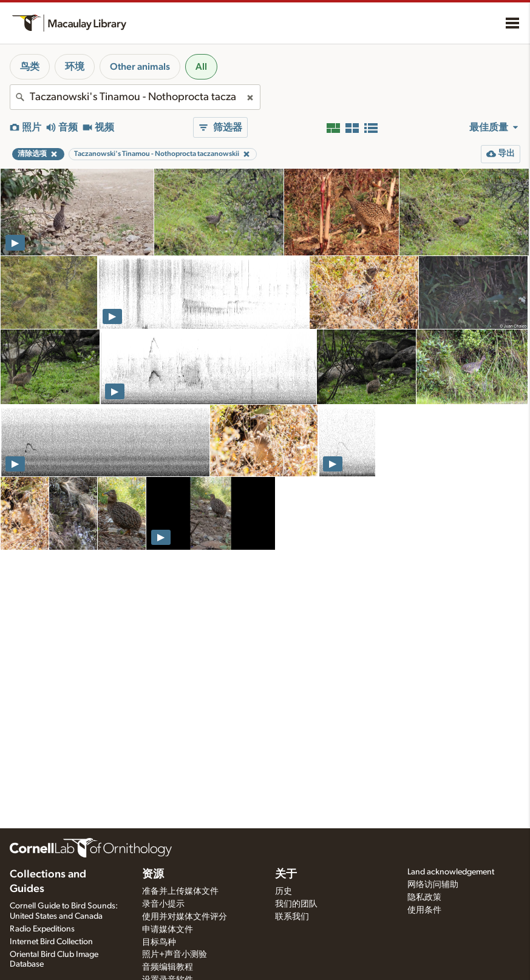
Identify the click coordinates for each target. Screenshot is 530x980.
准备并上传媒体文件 (180, 891)
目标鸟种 (159, 942)
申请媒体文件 (168, 930)
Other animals (140, 67)
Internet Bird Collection (51, 942)
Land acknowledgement (451, 872)
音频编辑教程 (168, 967)
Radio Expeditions (42, 929)
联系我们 (292, 917)
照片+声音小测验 (175, 955)
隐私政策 (424, 897)
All (201, 67)
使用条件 (424, 910)
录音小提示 (163, 904)
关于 (286, 874)
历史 (284, 891)
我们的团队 (296, 904)
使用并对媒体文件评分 (185, 917)
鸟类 (30, 67)
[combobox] (135, 97)
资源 (153, 874)
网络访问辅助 (433, 885)
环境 (75, 67)
